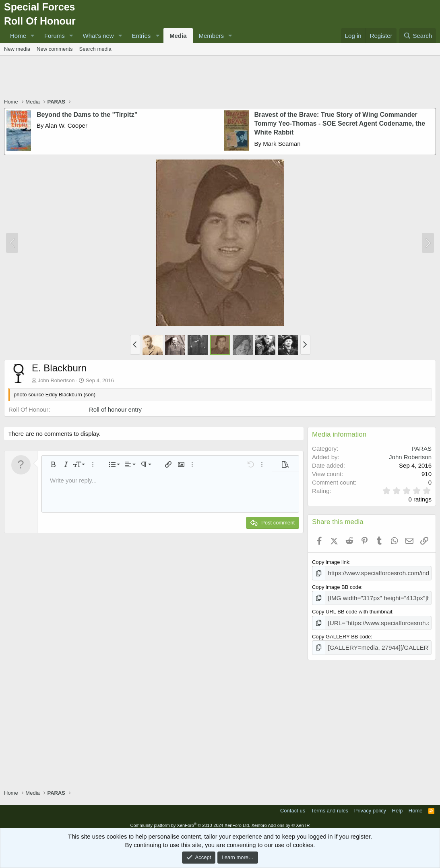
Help (398, 805)
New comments (55, 49)
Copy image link (331, 562)
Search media (95, 49)
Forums (55, 36)
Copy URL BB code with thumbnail (352, 609)
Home (18, 36)
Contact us (293, 805)
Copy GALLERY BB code (341, 633)
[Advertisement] (220, 78)
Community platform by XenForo (190, 820)
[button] (33, 36)
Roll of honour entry (115, 409)
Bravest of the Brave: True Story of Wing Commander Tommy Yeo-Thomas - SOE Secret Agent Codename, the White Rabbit (340, 124)
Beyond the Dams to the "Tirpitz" (87, 115)
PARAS (421, 449)
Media (178, 36)
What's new (98, 36)
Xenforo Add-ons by (280, 820)
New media (17, 49)
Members (212, 36)
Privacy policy (370, 805)
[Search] (418, 36)
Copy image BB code (337, 586)
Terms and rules (330, 805)
